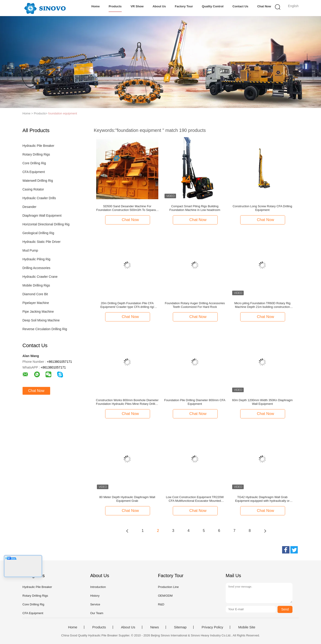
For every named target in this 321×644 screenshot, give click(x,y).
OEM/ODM (165, 596)
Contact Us (240, 6)
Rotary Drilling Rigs (36, 154)
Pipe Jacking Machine (38, 312)
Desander (30, 207)
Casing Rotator (33, 189)
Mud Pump (30, 250)
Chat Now (264, 6)
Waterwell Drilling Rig (38, 181)
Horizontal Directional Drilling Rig (46, 224)
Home (95, 6)
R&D (161, 604)
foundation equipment (63, 113)
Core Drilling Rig (34, 163)
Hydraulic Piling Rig (36, 259)
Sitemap (180, 627)
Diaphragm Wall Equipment (42, 216)
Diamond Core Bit (35, 294)
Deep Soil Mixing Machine (41, 320)
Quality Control (213, 6)
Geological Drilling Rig (38, 233)
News (155, 627)
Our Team (97, 613)
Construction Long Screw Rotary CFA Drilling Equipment (262, 208)
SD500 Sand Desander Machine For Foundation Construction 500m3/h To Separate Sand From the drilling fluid (127, 208)
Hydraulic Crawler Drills (39, 198)
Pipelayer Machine (36, 303)
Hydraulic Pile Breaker (39, 146)
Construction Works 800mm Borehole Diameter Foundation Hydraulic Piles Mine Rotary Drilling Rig (127, 402)
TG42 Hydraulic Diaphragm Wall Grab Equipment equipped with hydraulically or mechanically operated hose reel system (262, 499)
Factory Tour (184, 6)
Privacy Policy (212, 627)
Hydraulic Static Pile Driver (42, 242)
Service (95, 604)
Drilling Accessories (36, 268)
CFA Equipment (34, 172)
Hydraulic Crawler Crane (40, 277)
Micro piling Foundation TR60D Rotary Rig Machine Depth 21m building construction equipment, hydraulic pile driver (262, 305)
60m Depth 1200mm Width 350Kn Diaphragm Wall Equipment (262, 402)
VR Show (137, 6)
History (95, 596)
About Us (159, 6)
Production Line (168, 587)
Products (115, 6)
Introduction (98, 587)
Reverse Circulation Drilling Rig (45, 329)
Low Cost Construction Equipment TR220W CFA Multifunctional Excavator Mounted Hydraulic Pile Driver (195, 499)
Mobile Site (247, 627)
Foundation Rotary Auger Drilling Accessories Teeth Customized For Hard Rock (195, 305)
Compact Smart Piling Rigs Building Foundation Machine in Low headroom (195, 208)
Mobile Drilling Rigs (36, 285)
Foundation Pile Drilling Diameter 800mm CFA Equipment (195, 402)
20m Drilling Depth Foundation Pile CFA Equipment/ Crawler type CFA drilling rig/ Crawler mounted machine (127, 305)
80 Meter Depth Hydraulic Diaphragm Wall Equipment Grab (127, 499)
